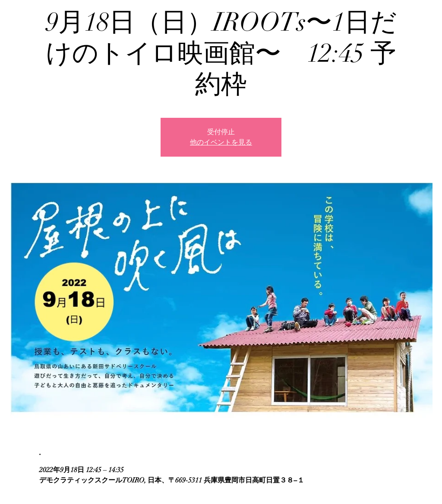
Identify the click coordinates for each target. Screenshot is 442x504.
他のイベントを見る (221, 142)
